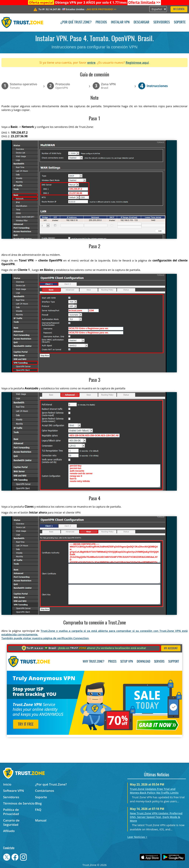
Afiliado (9, 831)
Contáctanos (45, 791)
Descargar (141, 22)
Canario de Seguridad (11, 822)
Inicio (7, 784)
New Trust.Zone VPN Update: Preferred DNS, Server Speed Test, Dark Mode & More (156, 817)
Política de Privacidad (11, 812)
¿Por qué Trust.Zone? (76, 22)
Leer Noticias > (137, 837)
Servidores (162, 22)
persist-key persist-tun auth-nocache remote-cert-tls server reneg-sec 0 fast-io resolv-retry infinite (114, 476)
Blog (38, 803)
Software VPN (13, 791)
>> (144, 2)
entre (91, 62)
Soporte (180, 22)
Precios (101, 22)
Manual (41, 820)
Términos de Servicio (19, 803)
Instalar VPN (120, 22)
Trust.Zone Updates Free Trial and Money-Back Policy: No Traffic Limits (154, 791)
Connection (81, 638)
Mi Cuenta (179, 9)
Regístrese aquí (137, 62)
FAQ (38, 810)
